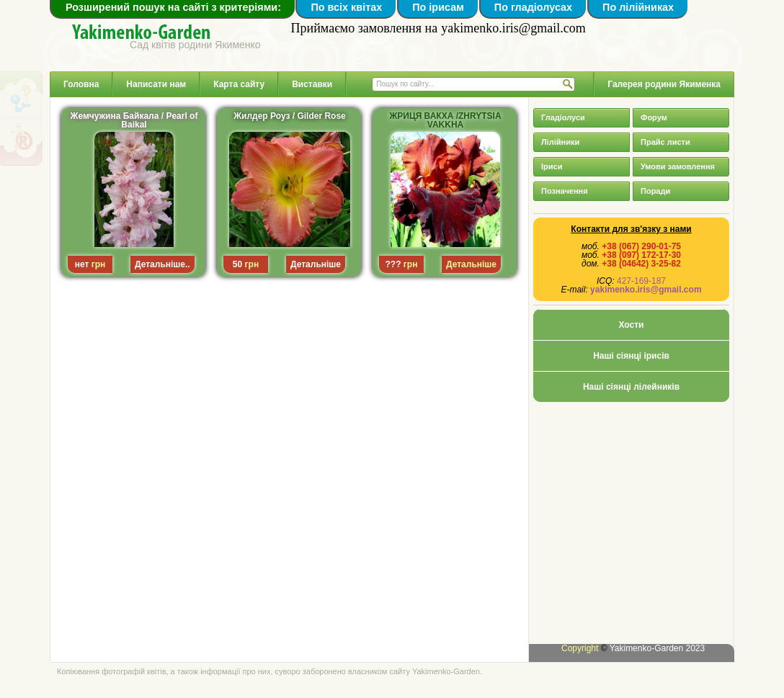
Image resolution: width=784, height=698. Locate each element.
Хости (632, 325)
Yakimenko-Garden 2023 (658, 648)
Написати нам (156, 84)
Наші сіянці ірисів (631, 356)
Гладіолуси (563, 117)
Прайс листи (665, 142)
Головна (81, 84)
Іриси (552, 166)
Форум (654, 117)
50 (237, 264)
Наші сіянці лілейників (631, 387)
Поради (655, 191)
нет (82, 264)
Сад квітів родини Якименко (195, 44)
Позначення (565, 191)
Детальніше (316, 264)
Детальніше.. (162, 264)
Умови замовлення (678, 166)
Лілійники (560, 142)
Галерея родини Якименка (664, 84)
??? (393, 264)
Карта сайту (239, 84)
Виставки (312, 84)
